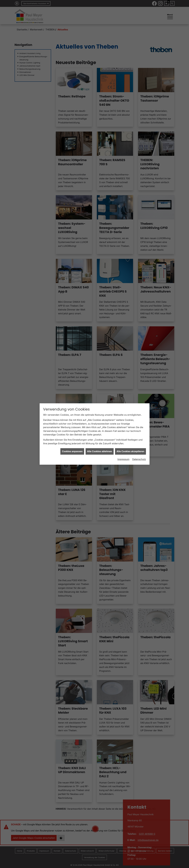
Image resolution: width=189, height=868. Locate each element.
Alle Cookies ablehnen (100, 451)
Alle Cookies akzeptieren (130, 451)
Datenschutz (139, 459)
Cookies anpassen (72, 451)
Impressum (123, 459)
